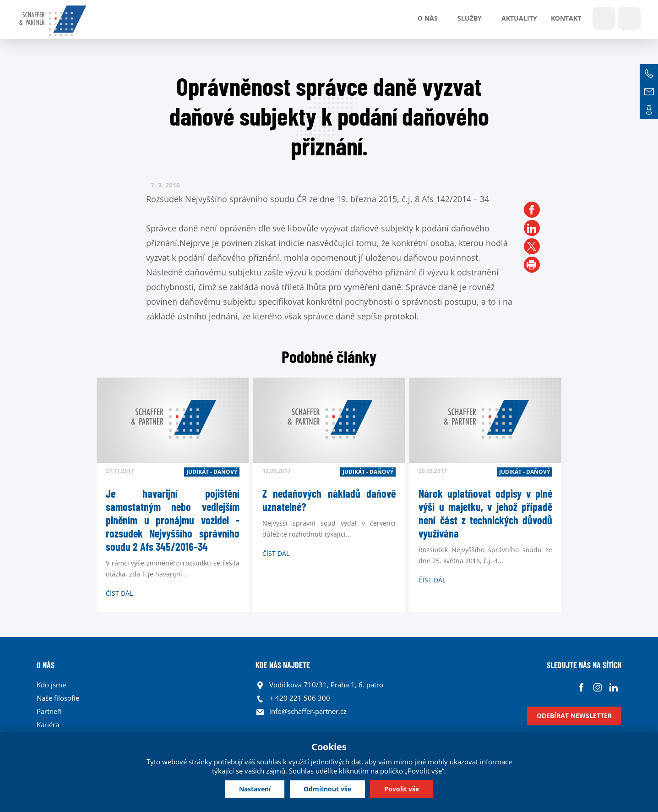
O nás (428, 18)
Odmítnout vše (327, 789)
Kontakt (566, 18)
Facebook (581, 687)
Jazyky (629, 18)
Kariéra (48, 724)
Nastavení (255, 789)
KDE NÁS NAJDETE (283, 665)
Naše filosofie (58, 698)
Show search (604, 18)
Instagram (597, 687)
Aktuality (519, 18)
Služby (470, 18)
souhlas (269, 762)
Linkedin (613, 687)
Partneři (49, 711)
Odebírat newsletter (574, 716)
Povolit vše (402, 789)
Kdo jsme (51, 685)
